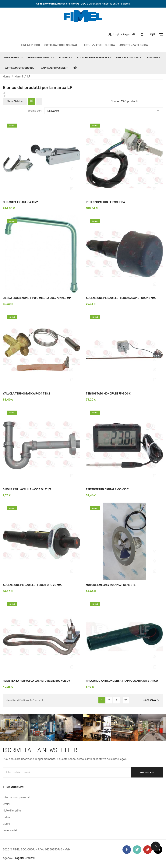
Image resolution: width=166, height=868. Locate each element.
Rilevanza (104, 110)
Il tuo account (13, 787)
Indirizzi (8, 817)
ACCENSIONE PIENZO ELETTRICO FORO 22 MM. (32, 585)
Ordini (6, 804)
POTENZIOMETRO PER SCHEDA (106, 202)
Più (75, 68)
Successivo (151, 700)
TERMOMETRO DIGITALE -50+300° (108, 489)
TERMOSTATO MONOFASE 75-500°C (108, 394)
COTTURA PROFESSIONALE (62, 45)
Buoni (6, 824)
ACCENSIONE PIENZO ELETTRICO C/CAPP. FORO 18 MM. (121, 298)
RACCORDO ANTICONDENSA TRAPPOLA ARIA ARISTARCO (122, 681)
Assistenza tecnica (134, 45)
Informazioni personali (17, 797)
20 (126, 701)
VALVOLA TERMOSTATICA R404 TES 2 (26, 394)
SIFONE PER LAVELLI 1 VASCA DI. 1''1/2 (27, 489)
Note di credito (12, 811)
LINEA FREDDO (31, 45)
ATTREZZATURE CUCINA (99, 45)
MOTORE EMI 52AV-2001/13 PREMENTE (111, 585)
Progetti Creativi (24, 858)
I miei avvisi (10, 830)
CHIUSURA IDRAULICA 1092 (20, 202)
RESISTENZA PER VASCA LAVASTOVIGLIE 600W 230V (36, 681)
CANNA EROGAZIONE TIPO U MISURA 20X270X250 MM (37, 298)
